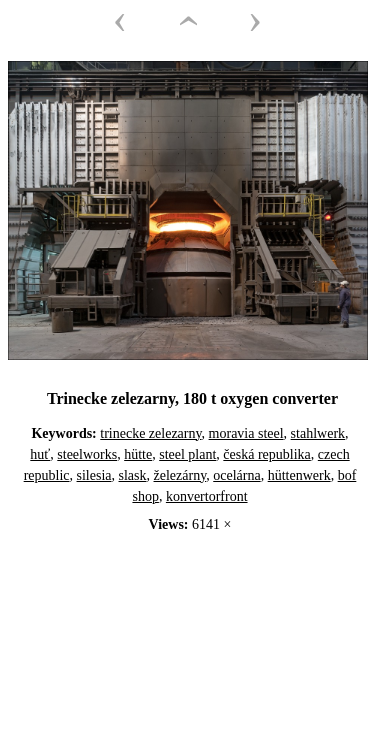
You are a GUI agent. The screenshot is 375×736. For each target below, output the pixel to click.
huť (40, 454)
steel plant (187, 454)
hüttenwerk (299, 475)
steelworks (87, 454)
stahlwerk (318, 433)
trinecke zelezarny (150, 433)
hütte (138, 454)
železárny (180, 475)
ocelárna (236, 475)
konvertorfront (207, 496)
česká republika (266, 454)
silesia (94, 475)
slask (133, 475)
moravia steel (246, 433)
